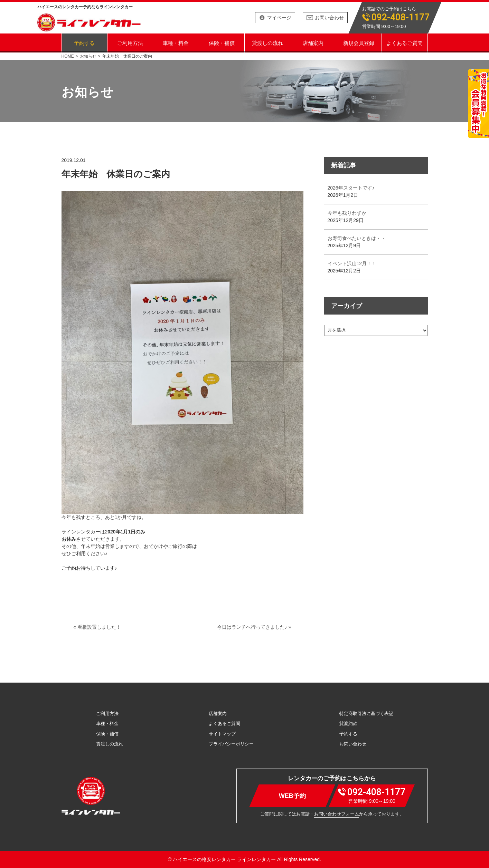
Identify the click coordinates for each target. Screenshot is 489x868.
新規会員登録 (359, 43)
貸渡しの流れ (267, 43)
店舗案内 (313, 43)
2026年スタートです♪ (351, 188)
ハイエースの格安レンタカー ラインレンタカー (224, 859)
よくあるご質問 (405, 43)
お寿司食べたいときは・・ (357, 238)
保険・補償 (222, 43)
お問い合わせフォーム (337, 814)
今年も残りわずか (347, 213)
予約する (84, 43)
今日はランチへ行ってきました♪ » (254, 627)
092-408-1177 (401, 17)
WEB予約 (292, 796)
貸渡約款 (348, 724)
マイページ (279, 18)
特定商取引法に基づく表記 (366, 713)
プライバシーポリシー (231, 744)
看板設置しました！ (99, 627)
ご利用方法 (130, 43)
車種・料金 (176, 43)
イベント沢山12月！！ (352, 263)
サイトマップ (222, 734)
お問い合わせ (329, 18)
